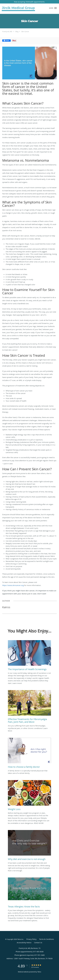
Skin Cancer (25, 32)
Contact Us (38, 943)
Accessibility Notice (24, 943)
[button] (56, 8)
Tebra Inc (20, 939)
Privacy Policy (31, 939)
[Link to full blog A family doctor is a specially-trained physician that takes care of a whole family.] (29, 754)
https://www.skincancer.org (13, 585)
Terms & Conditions (47, 939)
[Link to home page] (24, 9)
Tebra (39, 972)
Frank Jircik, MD (7, 32)
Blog (17, 32)
